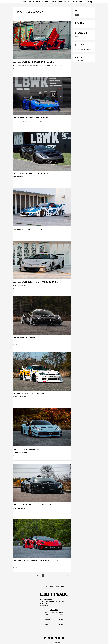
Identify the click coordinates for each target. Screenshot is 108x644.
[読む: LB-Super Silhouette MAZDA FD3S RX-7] (42, 207)
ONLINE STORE (46, 2)
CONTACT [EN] (74, 2)
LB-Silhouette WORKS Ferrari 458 (26, 449)
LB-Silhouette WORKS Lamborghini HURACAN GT (33, 118)
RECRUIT (81, 2)
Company (60, 2)
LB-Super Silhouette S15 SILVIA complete (29, 393)
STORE (58, 586)
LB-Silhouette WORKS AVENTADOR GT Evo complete (34, 62)
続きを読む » (16, 68)
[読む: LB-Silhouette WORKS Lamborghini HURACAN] (42, 151)
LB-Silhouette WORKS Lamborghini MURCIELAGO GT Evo (36, 282)
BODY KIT (25, 2)
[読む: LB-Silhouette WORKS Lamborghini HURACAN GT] (42, 96)
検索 (76, 10)
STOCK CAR (31, 2)
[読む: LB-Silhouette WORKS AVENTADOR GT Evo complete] (42, 40)
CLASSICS (38, 2)
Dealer (66, 2)
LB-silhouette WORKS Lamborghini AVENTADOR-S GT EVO (37, 561)
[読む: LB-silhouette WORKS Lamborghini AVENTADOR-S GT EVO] (42, 539)
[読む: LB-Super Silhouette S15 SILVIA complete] (42, 371)
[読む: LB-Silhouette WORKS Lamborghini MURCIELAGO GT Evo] (42, 260)
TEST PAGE (80, 61)
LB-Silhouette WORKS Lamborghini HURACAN (32, 173)
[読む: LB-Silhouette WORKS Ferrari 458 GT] (42, 316)
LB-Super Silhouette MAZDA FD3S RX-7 (29, 229)
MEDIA (54, 2)
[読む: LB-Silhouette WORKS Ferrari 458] (42, 427)
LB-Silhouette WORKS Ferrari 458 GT (28, 338)
